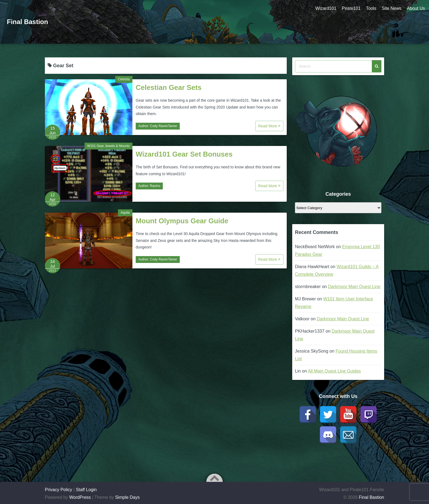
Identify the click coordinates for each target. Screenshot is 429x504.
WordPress (80, 497)
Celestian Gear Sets (169, 87)
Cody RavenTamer (163, 126)
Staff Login (86, 490)
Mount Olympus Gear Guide (182, 221)
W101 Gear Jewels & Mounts (108, 146)
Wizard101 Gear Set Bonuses (184, 154)
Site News (392, 8)
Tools (371, 8)
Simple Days (127, 497)
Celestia (124, 79)
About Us (416, 8)
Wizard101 (326, 8)
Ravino (155, 186)
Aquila (125, 213)
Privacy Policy (59, 490)
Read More (269, 126)
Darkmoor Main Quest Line (354, 287)
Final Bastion (27, 22)
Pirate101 (351, 8)
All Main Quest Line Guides (334, 371)
